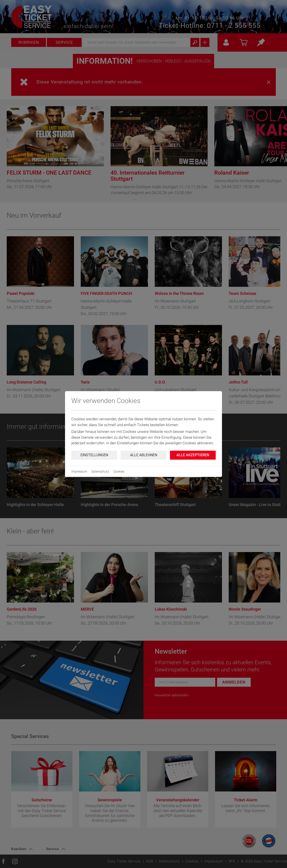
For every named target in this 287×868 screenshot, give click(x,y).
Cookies (119, 471)
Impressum (79, 471)
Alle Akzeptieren (193, 455)
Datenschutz (100, 471)
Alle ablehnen (144, 455)
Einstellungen (94, 455)
